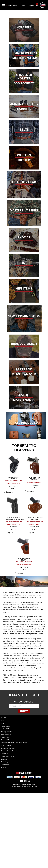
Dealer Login (5, 762)
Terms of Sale (5, 740)
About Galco (5, 718)
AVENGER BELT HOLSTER (35, 479)
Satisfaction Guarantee (8, 748)
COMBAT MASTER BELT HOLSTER (35, 519)
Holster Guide (5, 726)
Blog (2, 723)
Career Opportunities (8, 756)
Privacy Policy (5, 737)
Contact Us (4, 754)
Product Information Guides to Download (14, 743)
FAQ (2, 721)
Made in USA (5, 729)
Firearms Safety (6, 745)
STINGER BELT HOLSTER (13, 479)
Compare (9, 492)
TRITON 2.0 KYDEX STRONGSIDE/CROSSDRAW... (14, 519)
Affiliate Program (6, 734)
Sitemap (4, 767)
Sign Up (24, 711)
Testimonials (5, 765)
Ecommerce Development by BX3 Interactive (24, 786)
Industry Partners (6, 732)
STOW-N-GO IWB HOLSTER (24, 560)
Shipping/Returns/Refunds (9, 751)
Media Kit (4, 759)
